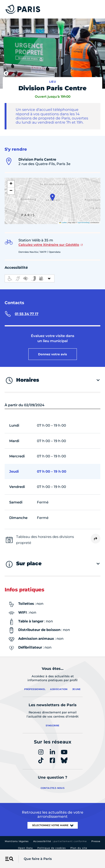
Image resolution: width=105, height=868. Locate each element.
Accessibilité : (60, 841)
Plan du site (79, 848)
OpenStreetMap (84, 223)
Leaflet (63, 223)
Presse (96, 841)
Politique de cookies (52, 848)
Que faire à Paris (38, 859)
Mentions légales (17, 841)
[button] (52, 197)
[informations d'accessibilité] (30, 278)
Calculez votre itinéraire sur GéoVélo (49, 245)
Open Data (25, 848)
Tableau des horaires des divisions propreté (45, 540)
